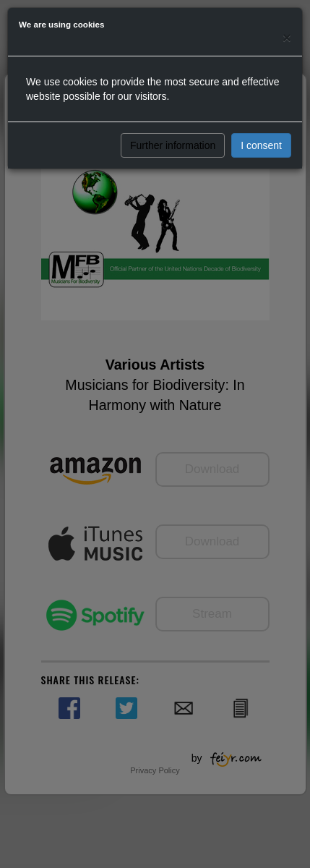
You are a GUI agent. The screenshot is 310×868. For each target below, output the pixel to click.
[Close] (287, 37)
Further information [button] (173, 145)
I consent (261, 145)
